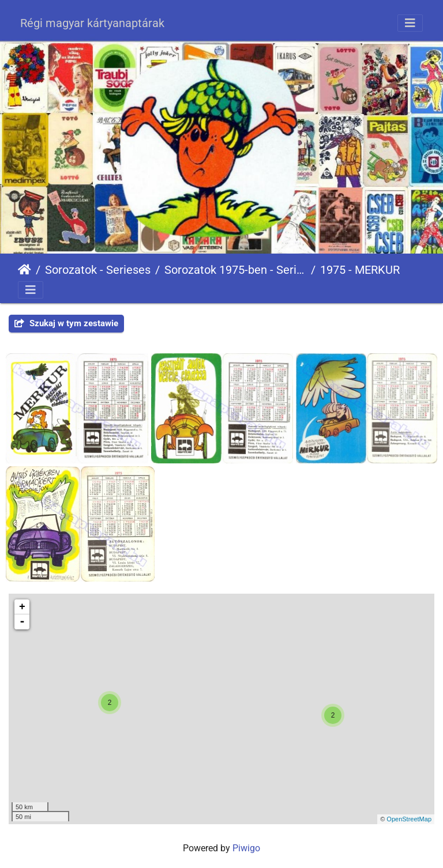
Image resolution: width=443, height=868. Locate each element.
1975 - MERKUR (360, 270)
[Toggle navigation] (410, 23)
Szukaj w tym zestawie (66, 323)
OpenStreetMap (409, 819)
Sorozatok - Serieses (98, 270)
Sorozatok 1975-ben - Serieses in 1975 (235, 270)
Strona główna (25, 270)
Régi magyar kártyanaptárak (92, 23)
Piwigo (246, 848)
